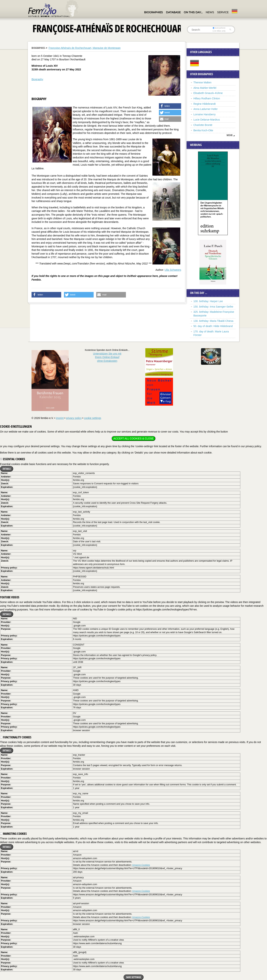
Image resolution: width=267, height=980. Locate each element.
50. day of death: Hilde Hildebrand (213, 326)
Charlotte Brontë (203, 125)
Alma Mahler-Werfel (205, 88)
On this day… (193, 12)
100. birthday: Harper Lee (208, 301)
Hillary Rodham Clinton (207, 98)
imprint (60, 418)
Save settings (133, 977)
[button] (170, 106)
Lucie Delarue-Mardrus (207, 120)
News (210, 12)
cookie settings (93, 418)
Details (7, 469)
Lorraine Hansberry (205, 114)
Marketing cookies (13, 834)
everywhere (219, 28)
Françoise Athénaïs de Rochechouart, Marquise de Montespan (85, 48)
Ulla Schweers (173, 270)
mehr (230, 135)
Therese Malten (202, 82)
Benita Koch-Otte (203, 130)
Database (173, 12)
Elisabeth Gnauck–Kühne (208, 93)
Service (223, 12)
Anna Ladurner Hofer (206, 109)
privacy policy (74, 418)
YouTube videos (10, 597)
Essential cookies (13, 459)
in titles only (219, 31)
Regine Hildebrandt (205, 104)
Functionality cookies (16, 737)
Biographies (153, 12)
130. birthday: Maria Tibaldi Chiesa (213, 321)
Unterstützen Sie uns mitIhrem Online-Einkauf (107, 357)
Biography (37, 79)
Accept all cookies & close (133, 438)
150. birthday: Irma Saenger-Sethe (213, 307)
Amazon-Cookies (141, 865)
